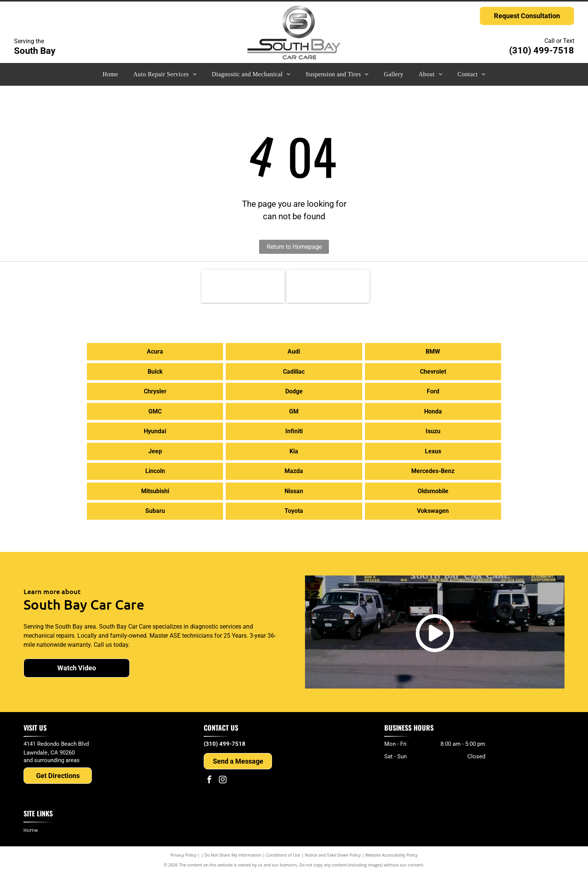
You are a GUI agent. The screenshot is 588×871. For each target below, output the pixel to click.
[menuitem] (110, 74)
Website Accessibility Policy (391, 852)
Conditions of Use (283, 852)
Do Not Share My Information (233, 852)
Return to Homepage (294, 247)
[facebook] (209, 777)
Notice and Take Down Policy (333, 852)
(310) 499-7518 (542, 50)
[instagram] (223, 777)
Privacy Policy (183, 852)
